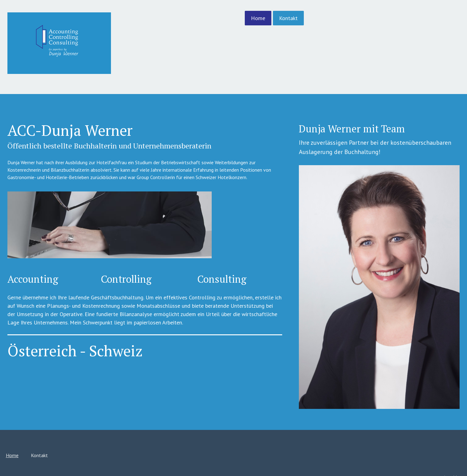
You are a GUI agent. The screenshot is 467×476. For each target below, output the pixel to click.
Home (201, 18)
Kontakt (231, 18)
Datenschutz (96, 455)
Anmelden (395, 450)
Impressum (73, 455)
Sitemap (117, 455)
